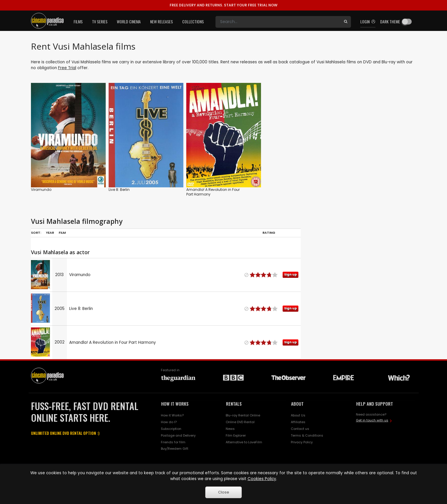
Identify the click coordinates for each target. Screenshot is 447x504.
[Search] (278, 22)
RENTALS (234, 404)
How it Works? (172, 415)
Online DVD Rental (240, 422)
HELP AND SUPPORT (375, 404)
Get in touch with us (372, 420)
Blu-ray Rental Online (243, 415)
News (230, 429)
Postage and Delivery (178, 435)
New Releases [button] (161, 21)
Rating (269, 233)
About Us (298, 415)
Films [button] (78, 21)
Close (224, 492)
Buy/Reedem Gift (175, 449)
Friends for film (173, 442)
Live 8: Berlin (119, 190)
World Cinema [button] (129, 21)
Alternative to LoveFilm (244, 442)
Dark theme (390, 21)
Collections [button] (193, 21)
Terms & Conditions (307, 435)
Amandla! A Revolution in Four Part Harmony (213, 192)
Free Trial (67, 68)
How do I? (169, 422)
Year (50, 233)
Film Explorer (236, 435)
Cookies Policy (262, 479)
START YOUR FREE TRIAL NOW (224, 5)
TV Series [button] (100, 21)
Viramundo (41, 190)
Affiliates (298, 422)
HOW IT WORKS (175, 404)
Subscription (171, 429)
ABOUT (297, 404)
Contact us (300, 429)
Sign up (291, 274)
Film (62, 233)
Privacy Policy (302, 442)
